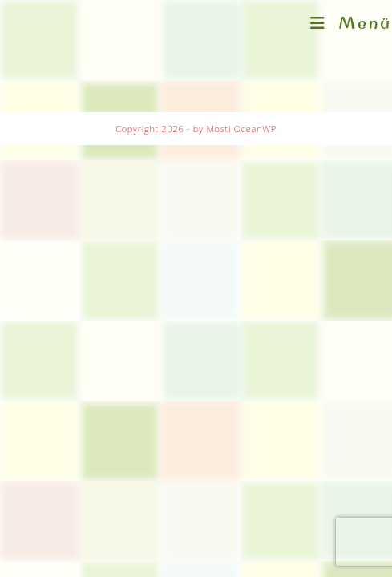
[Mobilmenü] (351, 23)
